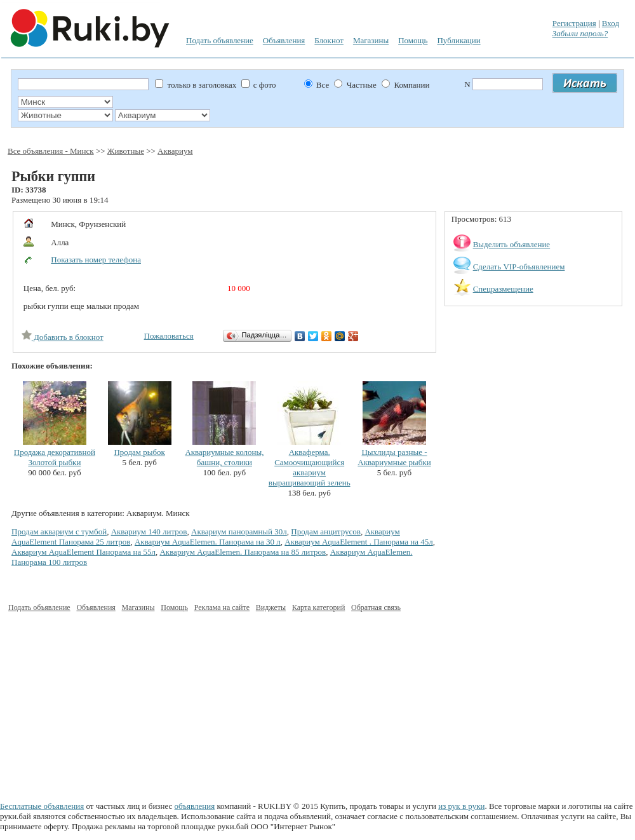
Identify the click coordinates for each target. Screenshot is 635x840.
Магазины (371, 40)
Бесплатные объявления (42, 806)
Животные (126, 151)
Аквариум (175, 151)
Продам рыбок (139, 452)
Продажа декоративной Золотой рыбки (55, 457)
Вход (611, 23)
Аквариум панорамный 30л (239, 532)
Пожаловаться (169, 336)
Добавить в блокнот (63, 337)
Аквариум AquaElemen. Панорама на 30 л (208, 542)
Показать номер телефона (96, 260)
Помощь (413, 40)
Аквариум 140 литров (149, 532)
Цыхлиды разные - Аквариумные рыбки (394, 457)
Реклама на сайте (222, 607)
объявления (195, 806)
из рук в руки (461, 806)
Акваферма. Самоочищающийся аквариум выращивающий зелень (310, 467)
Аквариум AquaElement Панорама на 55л (84, 552)
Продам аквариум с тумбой (59, 532)
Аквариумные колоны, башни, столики (224, 457)
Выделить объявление (512, 244)
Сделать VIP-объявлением (519, 267)
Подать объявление (220, 40)
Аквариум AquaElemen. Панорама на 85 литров (243, 552)
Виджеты (271, 607)
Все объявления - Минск (51, 151)
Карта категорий (318, 607)
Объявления (284, 40)
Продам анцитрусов (326, 532)
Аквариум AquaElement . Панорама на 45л (358, 542)
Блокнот (329, 40)
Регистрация (574, 23)
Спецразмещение (503, 289)
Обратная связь (376, 607)
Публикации (458, 40)
